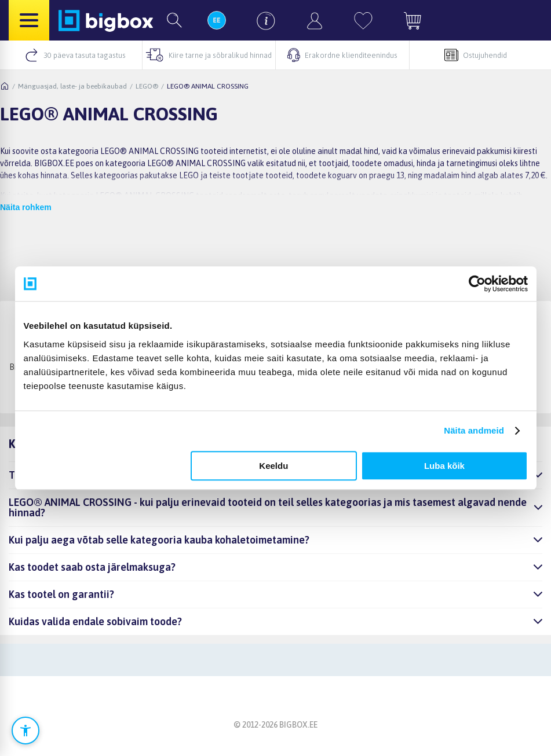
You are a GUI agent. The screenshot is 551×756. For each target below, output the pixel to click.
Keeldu (273, 466)
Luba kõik (444, 466)
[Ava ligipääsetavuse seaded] (25, 731)
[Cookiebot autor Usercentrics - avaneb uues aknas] (477, 284)
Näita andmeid (474, 430)
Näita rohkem (26, 207)
